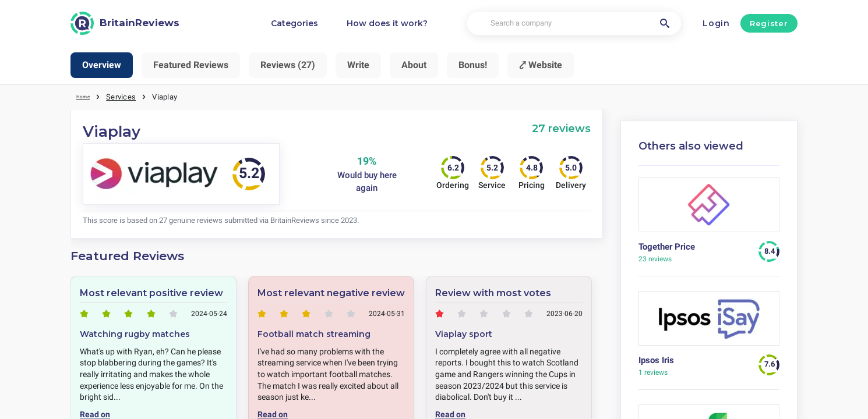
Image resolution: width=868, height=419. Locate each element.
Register (769, 23)
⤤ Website (541, 65)
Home (86, 96)
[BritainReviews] (125, 23)
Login (716, 23)
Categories (294, 23)
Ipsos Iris (656, 360)
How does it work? (387, 23)
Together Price (667, 246)
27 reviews (561, 128)
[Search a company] (574, 24)
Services (126, 96)
